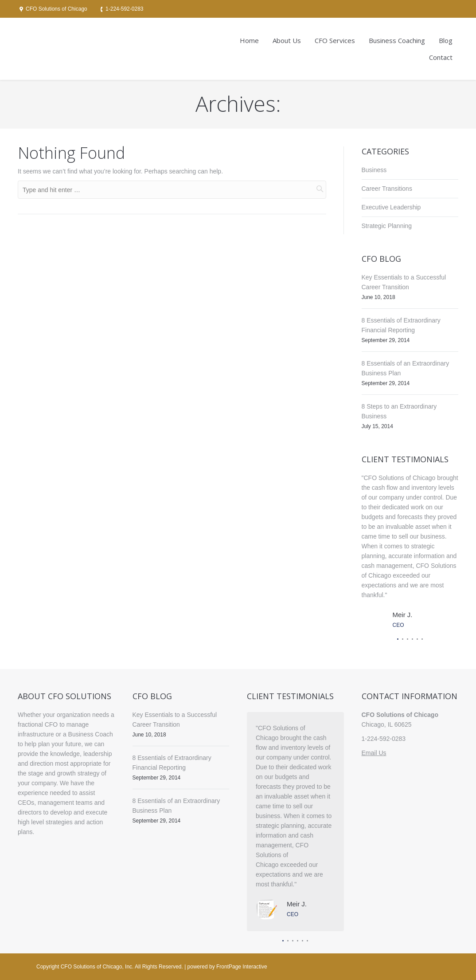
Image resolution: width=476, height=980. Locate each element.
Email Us (374, 753)
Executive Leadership (391, 207)
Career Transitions (387, 189)
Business (374, 170)
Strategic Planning (387, 226)
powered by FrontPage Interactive (227, 967)
